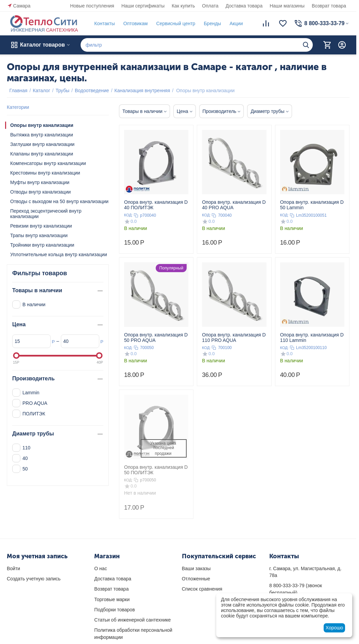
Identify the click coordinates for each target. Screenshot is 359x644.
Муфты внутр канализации (40, 182)
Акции (234, 23)
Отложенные (196, 579)
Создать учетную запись (34, 579)
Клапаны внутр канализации (42, 154)
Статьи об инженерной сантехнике (132, 620)
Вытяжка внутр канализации (42, 135)
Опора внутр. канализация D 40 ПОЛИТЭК (156, 205)
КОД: (128, 215)
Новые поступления (92, 6)
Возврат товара (329, 6)
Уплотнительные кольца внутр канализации (59, 254)
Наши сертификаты (143, 6)
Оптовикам (133, 23)
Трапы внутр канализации (39, 235)
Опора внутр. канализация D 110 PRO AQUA (234, 337)
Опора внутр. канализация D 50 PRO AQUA (156, 337)
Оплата (210, 6)
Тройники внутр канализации (42, 245)
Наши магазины (287, 6)
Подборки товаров (114, 610)
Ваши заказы (196, 568)
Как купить (183, 6)
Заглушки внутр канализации (42, 144)
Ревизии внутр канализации (41, 226)
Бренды (210, 23)
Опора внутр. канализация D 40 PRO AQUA (234, 205)
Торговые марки (112, 599)
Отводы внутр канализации (40, 192)
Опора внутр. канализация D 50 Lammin (312, 205)
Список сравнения (202, 589)
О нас (100, 568)
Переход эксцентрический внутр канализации (46, 214)
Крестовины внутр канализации (45, 173)
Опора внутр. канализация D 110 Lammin (312, 337)
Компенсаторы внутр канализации (48, 163)
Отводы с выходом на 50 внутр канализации (59, 201)
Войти (13, 568)
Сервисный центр (173, 23)
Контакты (102, 23)
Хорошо (335, 628)
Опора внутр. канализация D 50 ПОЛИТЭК (156, 470)
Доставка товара (244, 6)
